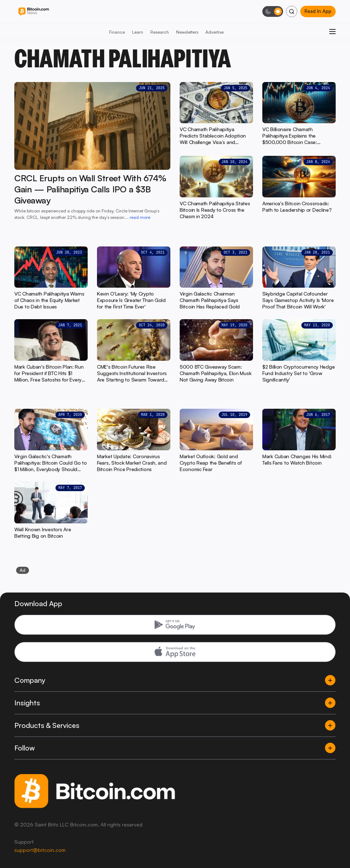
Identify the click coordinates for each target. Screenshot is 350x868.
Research (160, 32)
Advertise (215, 32)
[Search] (292, 11)
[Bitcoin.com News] (34, 12)
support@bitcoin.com (40, 850)
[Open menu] (332, 32)
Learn (138, 32)
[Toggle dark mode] (273, 11)
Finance (117, 32)
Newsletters (187, 32)
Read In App (318, 11)
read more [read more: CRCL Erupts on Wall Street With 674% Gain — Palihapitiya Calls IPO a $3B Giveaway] (140, 217)
